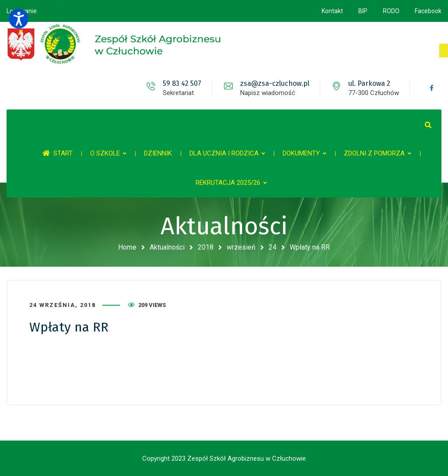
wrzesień (241, 247)
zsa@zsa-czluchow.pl (275, 83)
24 (273, 247)
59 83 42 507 (182, 83)
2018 (206, 247)
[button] (444, 51)
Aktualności (167, 247)
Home (127, 247)
